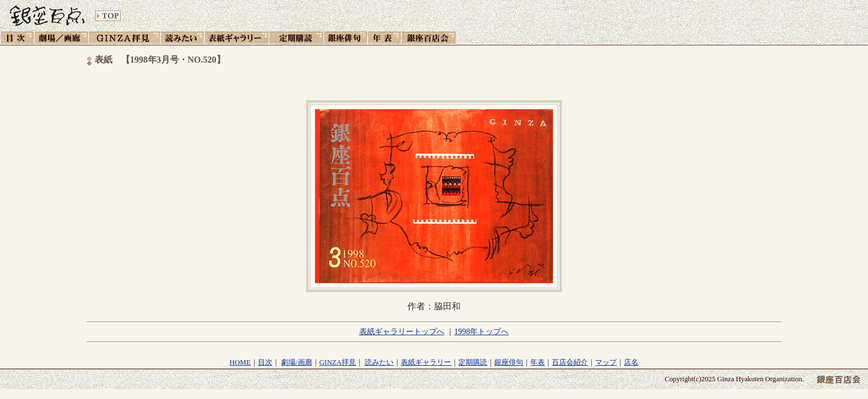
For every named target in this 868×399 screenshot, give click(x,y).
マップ (606, 362)
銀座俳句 (509, 362)
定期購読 (473, 362)
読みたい (379, 362)
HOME (240, 362)
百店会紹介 (570, 362)
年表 (538, 362)
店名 (631, 362)
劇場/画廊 (297, 362)
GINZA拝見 (338, 362)
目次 (265, 362)
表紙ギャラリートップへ (402, 331)
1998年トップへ (481, 331)
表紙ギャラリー (426, 362)
